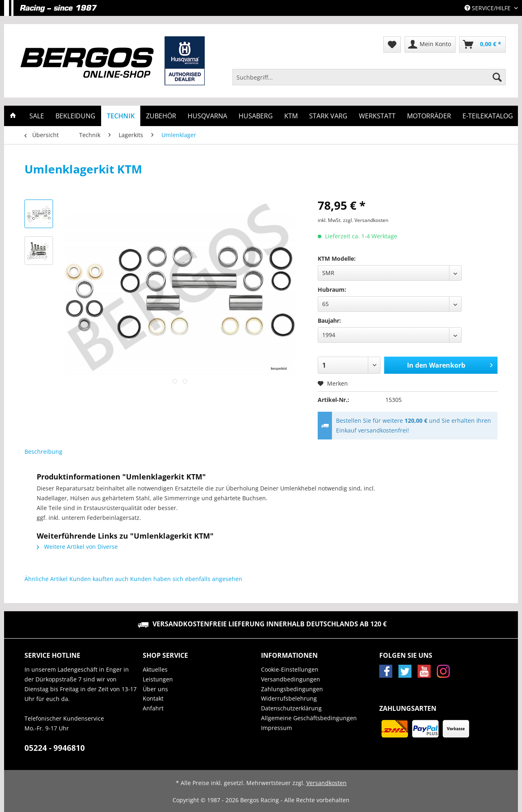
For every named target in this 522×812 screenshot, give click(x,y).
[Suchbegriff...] (369, 77)
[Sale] (37, 116)
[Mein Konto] (430, 44)
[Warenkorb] (482, 44)
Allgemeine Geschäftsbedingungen (309, 718)
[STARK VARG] (328, 116)
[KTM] (291, 116)
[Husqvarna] (207, 116)
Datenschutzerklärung (291, 708)
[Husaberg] (256, 116)
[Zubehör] (161, 116)
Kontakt (153, 698)
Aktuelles (155, 669)
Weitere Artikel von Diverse (77, 547)
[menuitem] (369, 81)
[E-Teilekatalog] (488, 116)
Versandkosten (326, 783)
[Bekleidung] (75, 116)
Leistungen (158, 679)
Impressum (276, 728)
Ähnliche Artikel (46, 579)
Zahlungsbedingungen (292, 689)
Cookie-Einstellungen (290, 669)
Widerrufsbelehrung (289, 698)
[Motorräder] (429, 116)
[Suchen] (497, 77)
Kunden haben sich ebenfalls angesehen (186, 579)
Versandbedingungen (291, 679)
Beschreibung (43, 451)
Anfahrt (153, 708)
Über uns (155, 689)
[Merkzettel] (392, 44)
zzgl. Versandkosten (366, 220)
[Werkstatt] (377, 116)
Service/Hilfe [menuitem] (488, 8)
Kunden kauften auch (99, 579)
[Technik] (121, 116)
